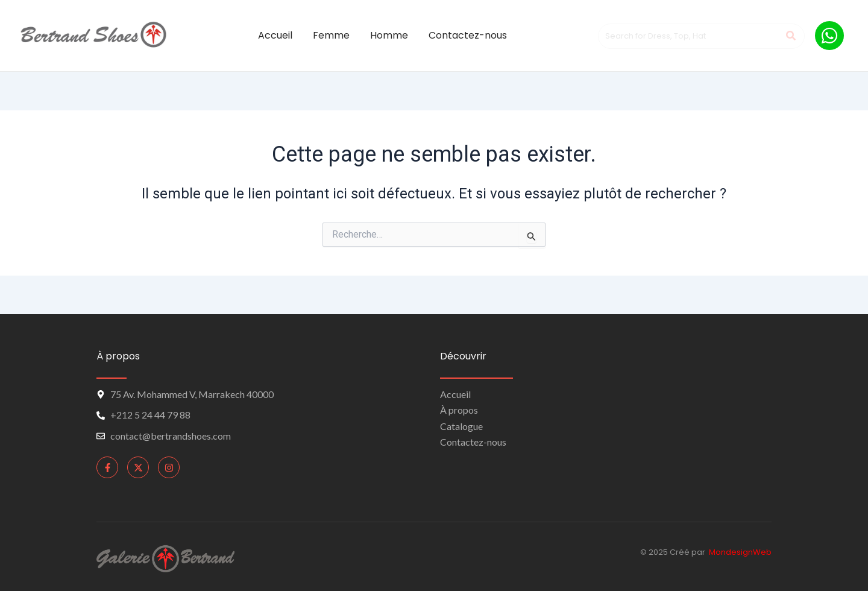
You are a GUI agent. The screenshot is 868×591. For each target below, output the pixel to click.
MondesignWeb (740, 552)
